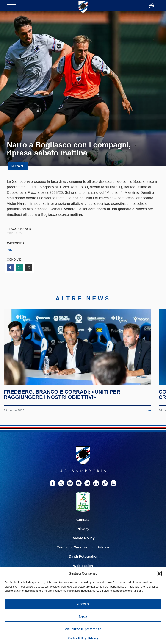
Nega (83, 616)
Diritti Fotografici (83, 557)
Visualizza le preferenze (83, 629)
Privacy (93, 638)
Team (11, 250)
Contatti (83, 520)
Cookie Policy (77, 638)
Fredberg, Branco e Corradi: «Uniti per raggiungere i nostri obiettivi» (62, 395)
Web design (83, 566)
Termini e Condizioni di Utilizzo (83, 548)
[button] (159, 573)
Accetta (83, 604)
